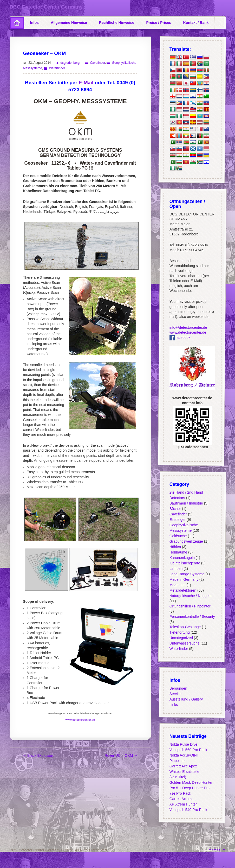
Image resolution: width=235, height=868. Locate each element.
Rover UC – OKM (121, 755)
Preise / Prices (159, 23)
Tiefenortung (180, 632)
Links (174, 705)
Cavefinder (97, 63)
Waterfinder (57, 68)
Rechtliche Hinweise (117, 23)
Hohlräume (178, 552)
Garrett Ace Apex (183, 766)
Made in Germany (184, 579)
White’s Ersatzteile (184, 772)
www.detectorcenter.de (80, 720)
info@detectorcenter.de (188, 327)
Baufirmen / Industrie (186, 503)
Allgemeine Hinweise (69, 23)
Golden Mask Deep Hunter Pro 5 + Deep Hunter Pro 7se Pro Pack (191, 788)
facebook (180, 338)
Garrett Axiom (181, 799)
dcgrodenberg (70, 63)
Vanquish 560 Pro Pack (188, 750)
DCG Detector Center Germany (46, 7)
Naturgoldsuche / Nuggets (191, 596)
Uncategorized (181, 638)
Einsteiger (178, 519)
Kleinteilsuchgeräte (185, 563)
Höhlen (175, 547)
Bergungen (178, 688)
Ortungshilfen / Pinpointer (190, 606)
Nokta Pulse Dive (183, 744)
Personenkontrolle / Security (192, 617)
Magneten (178, 585)
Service (176, 694)
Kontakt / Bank (196, 23)
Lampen (176, 568)
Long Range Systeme (187, 574)
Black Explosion (38, 755)
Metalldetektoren (183, 590)
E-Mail (86, 83)
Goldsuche (178, 536)
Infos (34, 23)
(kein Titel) (178, 777)
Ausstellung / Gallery (186, 699)
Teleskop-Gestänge (185, 627)
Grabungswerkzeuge (186, 541)
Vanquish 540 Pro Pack (188, 810)
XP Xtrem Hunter (183, 804)
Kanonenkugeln (182, 557)
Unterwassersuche (185, 643)
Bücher (175, 508)
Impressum (216, 850)
